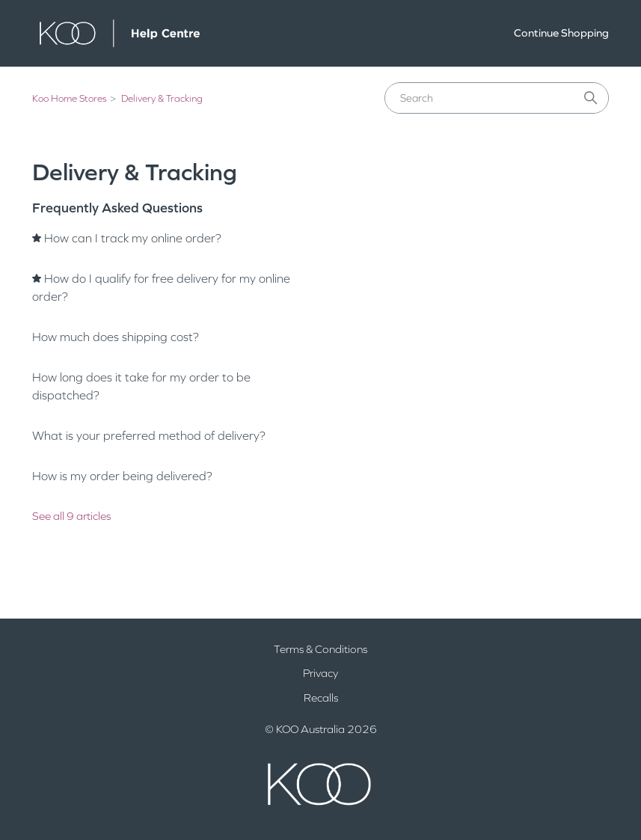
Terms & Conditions (320, 649)
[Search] (497, 98)
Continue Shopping (561, 33)
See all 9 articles (71, 516)
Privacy (320, 673)
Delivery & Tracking (162, 99)
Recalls (321, 698)
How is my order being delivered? (122, 476)
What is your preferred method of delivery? (149, 436)
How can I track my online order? (133, 238)
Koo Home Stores (70, 99)
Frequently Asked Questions (117, 208)
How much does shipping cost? (116, 337)
